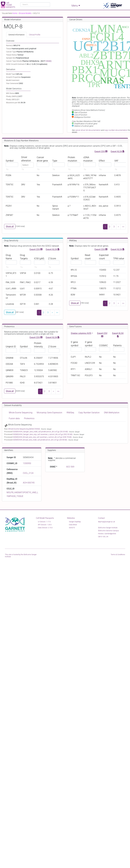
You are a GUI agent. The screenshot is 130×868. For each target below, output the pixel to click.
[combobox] (35, 5)
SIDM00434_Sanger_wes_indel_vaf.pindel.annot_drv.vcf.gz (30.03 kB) (41, 432)
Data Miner (73, 525)
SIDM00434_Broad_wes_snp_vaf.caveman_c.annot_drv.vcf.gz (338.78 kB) (43, 437)
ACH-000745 (29, 483)
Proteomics (29, 418)
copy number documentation (116, 130)
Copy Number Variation (89, 413)
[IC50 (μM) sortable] (40, 261)
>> (123, 227)
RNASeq (70, 413)
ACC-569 (70, 467)
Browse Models (25, 13)
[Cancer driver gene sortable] (43, 163)
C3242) (49, 61)
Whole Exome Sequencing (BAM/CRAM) (24, 429)
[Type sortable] (58, 163)
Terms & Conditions (118, 554)
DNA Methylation (112, 413)
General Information (16, 35)
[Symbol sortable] (12, 163)
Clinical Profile (35, 35)
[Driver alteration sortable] (27, 163)
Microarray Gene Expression (49, 413)
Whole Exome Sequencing (21, 413)
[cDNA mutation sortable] (90, 163)
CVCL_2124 (28, 473)
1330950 (27, 463)
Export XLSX (117, 151)
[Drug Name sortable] (11, 261)
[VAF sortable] (121, 163)
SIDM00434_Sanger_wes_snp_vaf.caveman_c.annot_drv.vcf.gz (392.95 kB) (43, 434)
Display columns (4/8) (81, 333)
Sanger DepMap (75, 522)
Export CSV (101, 151)
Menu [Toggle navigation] (76, 5)
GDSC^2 (72, 528)
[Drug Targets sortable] (25, 261)
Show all (10, 226)
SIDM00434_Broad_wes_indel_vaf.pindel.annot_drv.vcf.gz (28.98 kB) (40, 440)
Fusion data (14, 418)
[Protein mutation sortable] (74, 163)
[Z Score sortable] (54, 261)
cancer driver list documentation (88, 130)
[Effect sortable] (105, 163)
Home (15, 13)
